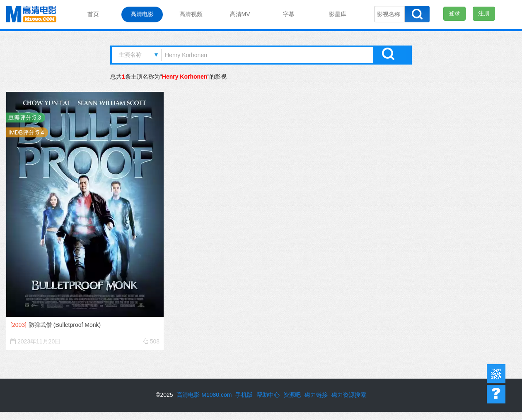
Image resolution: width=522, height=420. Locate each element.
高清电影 (142, 14)
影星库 (338, 14)
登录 (454, 13)
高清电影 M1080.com (204, 395)
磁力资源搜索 (349, 395)
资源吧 (292, 395)
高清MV (240, 14)
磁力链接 (316, 395)
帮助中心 (496, 394)
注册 (484, 13)
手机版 (244, 395)
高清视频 (191, 14)
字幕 (289, 14)
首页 (93, 14)
